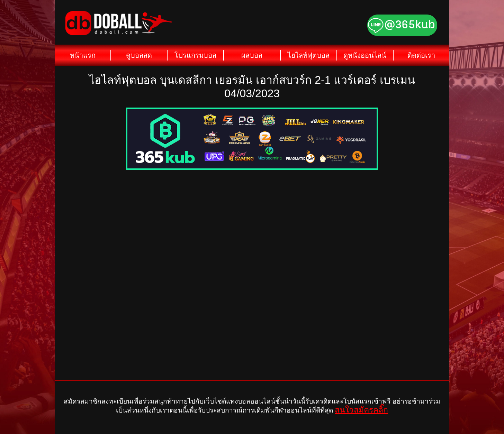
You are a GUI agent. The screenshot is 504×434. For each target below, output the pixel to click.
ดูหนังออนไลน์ (365, 55)
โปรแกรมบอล (195, 55)
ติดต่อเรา (421, 55)
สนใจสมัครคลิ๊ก (361, 410)
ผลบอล (252, 55)
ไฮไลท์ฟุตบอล (309, 55)
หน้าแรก (83, 55)
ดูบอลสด (139, 55)
